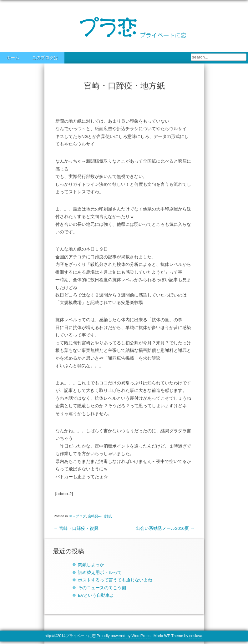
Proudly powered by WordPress (124, 636)
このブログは (45, 58)
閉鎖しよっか (91, 565)
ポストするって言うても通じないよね (115, 580)
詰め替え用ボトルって (100, 573)
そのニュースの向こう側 (102, 588)
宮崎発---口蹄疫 (100, 516)
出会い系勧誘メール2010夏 (165, 528)
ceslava (196, 636)
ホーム (13, 58)
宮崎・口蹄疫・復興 (76, 528)
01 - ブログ (77, 516)
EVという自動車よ (96, 595)
